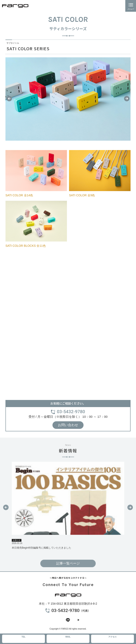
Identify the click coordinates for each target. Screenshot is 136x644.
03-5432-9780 (71, 412)
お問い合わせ (68, 425)
